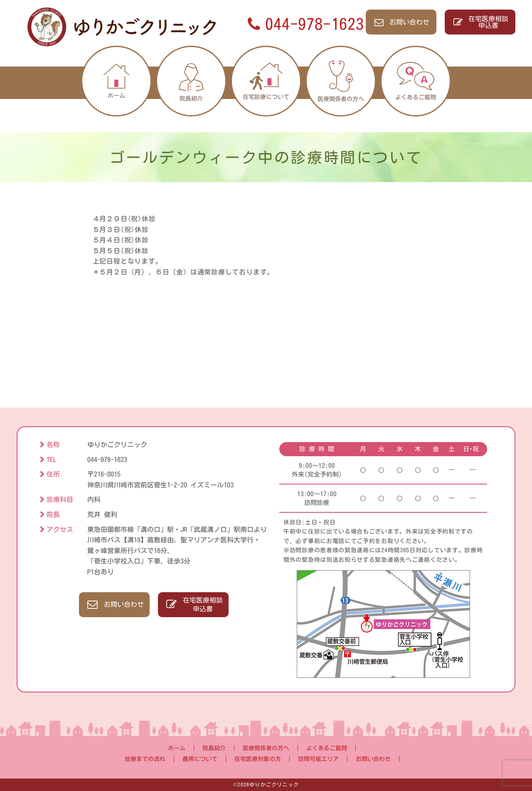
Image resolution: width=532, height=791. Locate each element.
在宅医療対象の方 (258, 759)
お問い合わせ (401, 22)
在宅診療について (266, 81)
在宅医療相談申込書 (480, 22)
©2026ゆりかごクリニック (266, 784)
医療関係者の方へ (341, 81)
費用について (200, 759)
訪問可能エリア (318, 759)
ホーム (116, 81)
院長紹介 (191, 81)
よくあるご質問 (416, 81)
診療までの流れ (145, 759)
